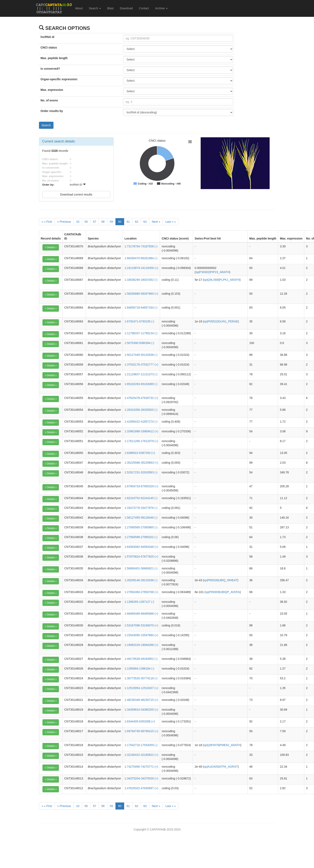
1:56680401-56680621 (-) (141, 568)
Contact (144, 8)
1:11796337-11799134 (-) (141, 333)
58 (103, 222)
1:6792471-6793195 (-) (139, 321)
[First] (47, 222)
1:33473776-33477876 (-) (141, 508)
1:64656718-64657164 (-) (141, 308)
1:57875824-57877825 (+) (141, 557)
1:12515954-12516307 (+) (141, 688)
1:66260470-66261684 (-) (141, 258)
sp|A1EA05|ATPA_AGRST (221, 767)
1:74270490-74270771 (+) (141, 767)
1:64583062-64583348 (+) (141, 547)
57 (95, 222)
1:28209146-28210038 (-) (141, 580)
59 (112, 222)
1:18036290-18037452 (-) (141, 280)
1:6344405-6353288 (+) (140, 721)
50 (86, 222)
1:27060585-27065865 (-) (141, 527)
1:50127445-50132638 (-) (141, 355)
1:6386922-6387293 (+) (140, 453)
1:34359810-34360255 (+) (141, 710)
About (79, 8)
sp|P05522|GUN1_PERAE (221, 321)
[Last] (171, 222)
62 (137, 222)
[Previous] (64, 222)
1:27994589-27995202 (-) (141, 537)
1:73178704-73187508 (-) (141, 246)
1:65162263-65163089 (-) (141, 384)
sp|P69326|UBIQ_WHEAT (221, 580)
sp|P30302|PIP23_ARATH (213, 272)
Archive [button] (162, 8)
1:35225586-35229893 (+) (141, 463)
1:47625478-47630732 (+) (141, 398)
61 (128, 222)
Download (126, 8)
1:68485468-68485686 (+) (141, 614)
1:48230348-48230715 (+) (141, 700)
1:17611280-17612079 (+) (141, 441)
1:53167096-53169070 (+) (141, 625)
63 (145, 222)
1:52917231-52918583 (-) (141, 472)
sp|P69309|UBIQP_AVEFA (223, 592)
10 (78, 222)
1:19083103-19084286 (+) (141, 645)
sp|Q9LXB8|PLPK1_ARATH (222, 280)
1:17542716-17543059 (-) (141, 745)
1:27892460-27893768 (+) (141, 592)
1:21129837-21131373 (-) (141, 374)
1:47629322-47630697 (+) (141, 788)
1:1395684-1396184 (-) (139, 669)
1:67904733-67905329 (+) (141, 486)
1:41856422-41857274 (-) (141, 422)
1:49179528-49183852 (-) (141, 659)
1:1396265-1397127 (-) (139, 602)
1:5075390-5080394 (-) (139, 343)
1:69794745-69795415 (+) (141, 731)
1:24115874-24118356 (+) (141, 268)
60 (120, 222)
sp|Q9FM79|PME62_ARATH (222, 745)
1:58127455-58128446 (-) (141, 518)
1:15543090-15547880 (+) (141, 635)
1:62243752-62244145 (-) (141, 498)
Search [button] (95, 8)
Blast (110, 8)
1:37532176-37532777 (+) (141, 365)
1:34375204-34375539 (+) (141, 778)
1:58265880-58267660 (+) (141, 294)
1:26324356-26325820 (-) (141, 410)
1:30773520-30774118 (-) (141, 678)
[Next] (156, 222)
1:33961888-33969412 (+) (141, 431)
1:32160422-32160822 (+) (141, 755)
